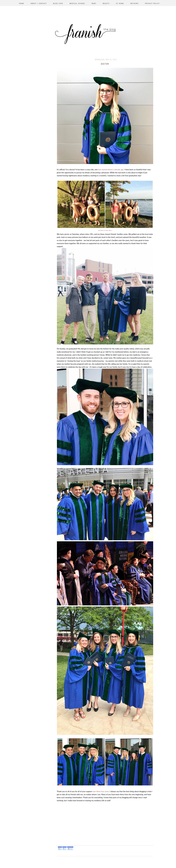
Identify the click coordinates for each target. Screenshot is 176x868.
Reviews (135, 3)
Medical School (77, 3)
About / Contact (39, 3)
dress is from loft (106, 230)
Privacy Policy (152, 3)
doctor (105, 64)
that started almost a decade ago (111, 170)
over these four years (101, 791)
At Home (120, 3)
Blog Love (58, 3)
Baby (94, 3)
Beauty (106, 3)
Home (22, 3)
